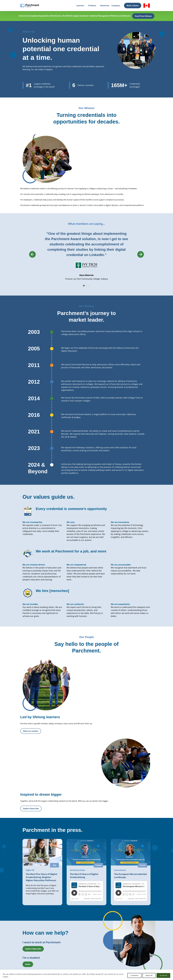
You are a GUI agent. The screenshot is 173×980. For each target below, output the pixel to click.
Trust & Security (109, 950)
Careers (77, 953)
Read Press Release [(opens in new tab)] (143, 16)
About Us (78, 942)
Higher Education (52, 946)
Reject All (149, 975)
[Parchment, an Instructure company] (30, 6)
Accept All (163, 975)
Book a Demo (24, 965)
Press (76, 957)
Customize (134, 975)
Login (18, 948)
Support (106, 957)
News (105, 953)
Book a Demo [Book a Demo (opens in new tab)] (133, 6)
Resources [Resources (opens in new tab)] (105, 6)
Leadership (78, 946)
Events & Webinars (110, 946)
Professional (50, 950)
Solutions (49, 942)
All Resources (108, 942)
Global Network (51, 953)
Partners (77, 950)
